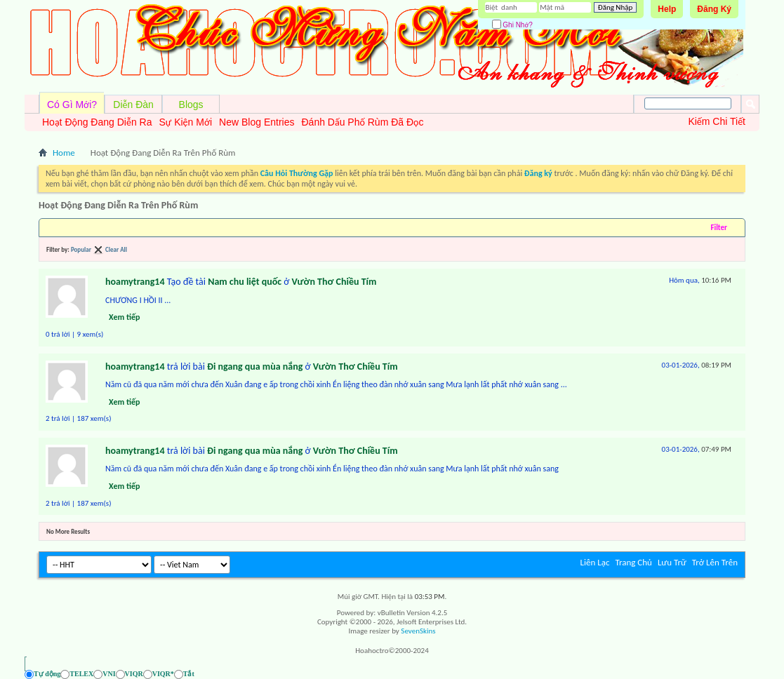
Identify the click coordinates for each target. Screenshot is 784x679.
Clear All (116, 249)
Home (64, 153)
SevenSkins (418, 631)
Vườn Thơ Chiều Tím (334, 282)
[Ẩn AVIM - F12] (735, 674)
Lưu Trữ (672, 562)
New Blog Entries (257, 122)
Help (667, 9)
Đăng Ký (714, 9)
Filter (719, 228)
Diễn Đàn (133, 105)
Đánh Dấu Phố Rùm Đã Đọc (362, 122)
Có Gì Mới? (72, 105)
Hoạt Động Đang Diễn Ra (97, 122)
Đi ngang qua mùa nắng (255, 367)
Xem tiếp (124, 317)
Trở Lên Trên (715, 562)
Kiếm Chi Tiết (717, 121)
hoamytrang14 (135, 282)
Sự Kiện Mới (185, 122)
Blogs (191, 105)
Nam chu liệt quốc (245, 282)
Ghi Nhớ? (512, 25)
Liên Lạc (595, 562)
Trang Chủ (633, 562)
